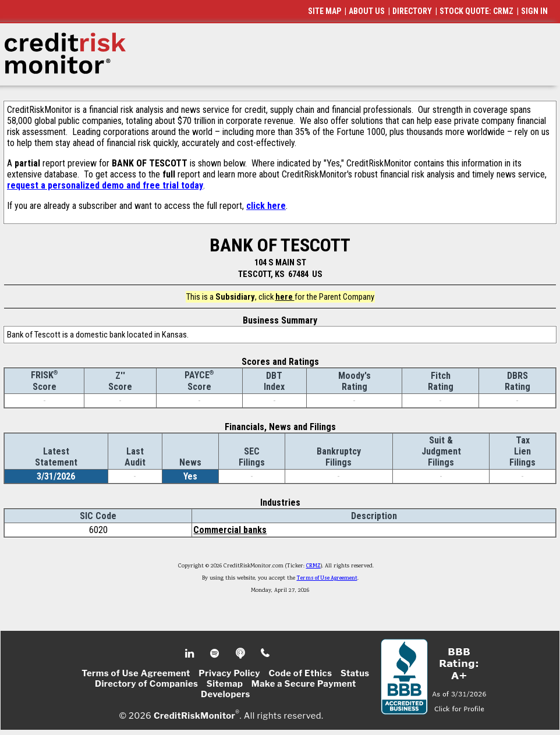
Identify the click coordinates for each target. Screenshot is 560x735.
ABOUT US (367, 11)
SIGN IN (534, 11)
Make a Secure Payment (304, 684)
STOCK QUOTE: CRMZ (476, 11)
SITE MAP (325, 11)
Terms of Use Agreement (327, 578)
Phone (266, 654)
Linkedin (191, 654)
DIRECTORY (412, 11)
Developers (226, 694)
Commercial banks (230, 530)
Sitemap (225, 684)
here (285, 297)
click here (266, 206)
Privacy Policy (229, 673)
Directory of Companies (146, 684)
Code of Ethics (300, 673)
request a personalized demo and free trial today (105, 185)
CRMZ (313, 566)
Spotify (216, 654)
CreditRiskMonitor (194, 715)
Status (355, 673)
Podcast (241, 654)
